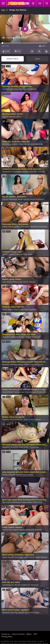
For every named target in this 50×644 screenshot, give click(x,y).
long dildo (15, 447)
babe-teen (23, 144)
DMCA (29, 634)
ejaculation (13, 199)
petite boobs (38, 392)
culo (5, 282)
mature (19, 117)
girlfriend (26, 172)
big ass (18, 89)
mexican (14, 365)
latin (18, 254)
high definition (8, 392)
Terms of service (18, 634)
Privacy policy (7, 637)
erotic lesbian (24, 447)
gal (39, 337)
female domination (37, 199)
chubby (42, 172)
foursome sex (20, 392)
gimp (20, 199)
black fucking (29, 557)
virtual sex (19, 420)
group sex (7, 502)
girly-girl (21, 613)
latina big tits (14, 530)
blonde (25, 89)
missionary (39, 365)
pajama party (19, 309)
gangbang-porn (8, 585)
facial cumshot (14, 227)
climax (26, 282)
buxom (6, 530)
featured (44, 557)
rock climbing (28, 475)
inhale (5, 227)
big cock (29, 392)
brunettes (34, 227)
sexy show (7, 337)
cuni (26, 309)
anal (45, 392)
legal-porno (26, 585)
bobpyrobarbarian (18, 337)
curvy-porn (35, 585)
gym (38, 613)
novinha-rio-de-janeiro (11, 144)
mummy (12, 117)
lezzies (6, 254)
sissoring (14, 613)
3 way (20, 282)
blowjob (19, 475)
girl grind (6, 613)
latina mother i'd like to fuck (32, 502)
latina (12, 89)
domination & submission (12, 172)
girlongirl (24, 254)
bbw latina (34, 172)
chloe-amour (25, 227)
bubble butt (33, 89)
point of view (29, 420)
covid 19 (12, 254)
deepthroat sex (31, 337)
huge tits (39, 530)
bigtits (11, 309)
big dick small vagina (16, 557)
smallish (6, 89)
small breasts (16, 502)
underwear (43, 227)
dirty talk (12, 475)
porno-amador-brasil (35, 144)
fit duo (5, 475)
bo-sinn (18, 585)
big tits (5, 117)
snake (38, 557)
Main (3, 10)
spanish (26, 199)
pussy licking (12, 282)
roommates (35, 447)
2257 (35, 634)
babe (31, 254)
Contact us (6, 634)
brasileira (6, 365)
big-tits (6, 199)
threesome (30, 530)
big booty (6, 447)
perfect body (29, 365)
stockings (33, 309)
